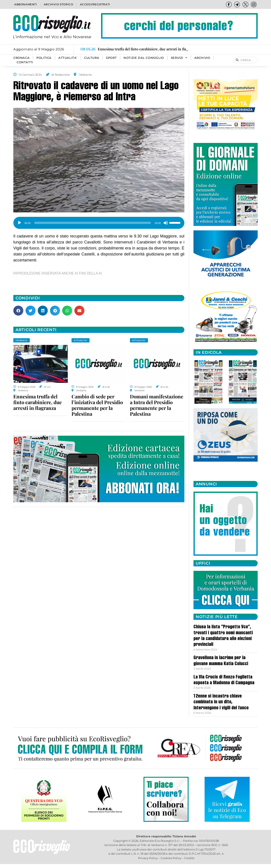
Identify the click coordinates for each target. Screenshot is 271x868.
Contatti (25, 62)
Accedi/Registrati (95, 4)
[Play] (20, 223)
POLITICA (44, 58)
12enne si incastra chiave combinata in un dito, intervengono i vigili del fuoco (221, 702)
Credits (189, 858)
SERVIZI (179, 58)
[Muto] (166, 223)
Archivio (202, 58)
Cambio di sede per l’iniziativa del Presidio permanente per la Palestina (97, 405)
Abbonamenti (26, 4)
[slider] (93, 223)
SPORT (111, 58)
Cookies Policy (171, 858)
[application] (99, 221)
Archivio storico (59, 4)
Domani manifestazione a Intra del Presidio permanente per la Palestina (157, 405)
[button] (18, 311)
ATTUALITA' (81, 340)
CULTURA (92, 58)
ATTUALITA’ (68, 58)
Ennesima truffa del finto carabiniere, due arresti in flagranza (38, 402)
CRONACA (21, 58)
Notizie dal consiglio (144, 58)
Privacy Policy (148, 858)
